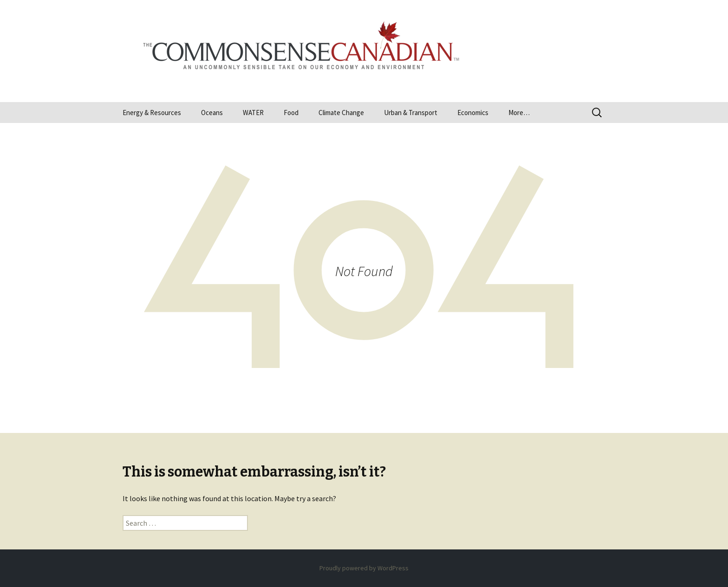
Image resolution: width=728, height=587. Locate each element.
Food (291, 113)
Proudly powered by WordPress (364, 568)
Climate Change (341, 113)
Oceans (212, 113)
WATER (253, 113)
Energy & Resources (152, 113)
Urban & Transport (411, 113)
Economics (473, 113)
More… (519, 113)
